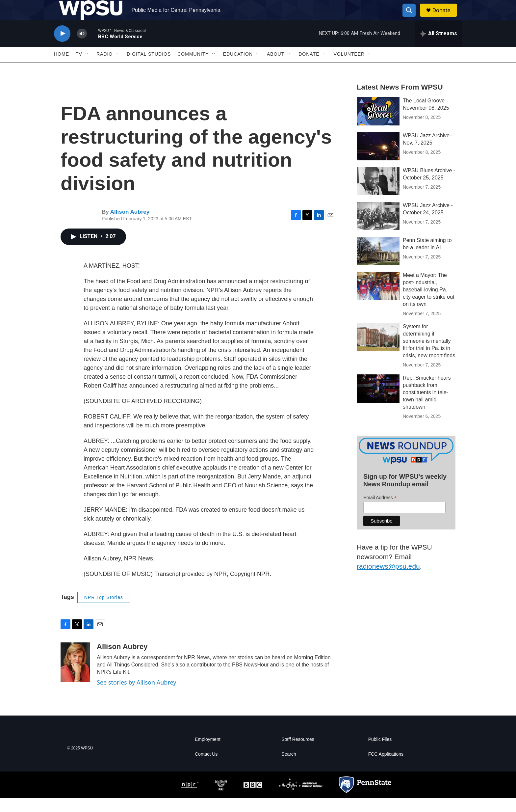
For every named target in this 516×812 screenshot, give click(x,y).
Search (289, 768)
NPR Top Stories (104, 611)
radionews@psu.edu (388, 580)
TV (79, 68)
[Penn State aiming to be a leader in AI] (378, 265)
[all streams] (439, 48)
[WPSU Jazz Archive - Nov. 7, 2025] (378, 160)
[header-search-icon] (412, 17)
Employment (208, 754)
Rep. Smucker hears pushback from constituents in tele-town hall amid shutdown (427, 406)
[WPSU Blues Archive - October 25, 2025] (378, 195)
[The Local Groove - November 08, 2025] (378, 125)
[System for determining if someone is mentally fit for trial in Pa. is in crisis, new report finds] (378, 351)
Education (238, 68)
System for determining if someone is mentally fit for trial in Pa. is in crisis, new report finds (429, 355)
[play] (62, 48)
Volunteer (349, 68)
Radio (104, 68)
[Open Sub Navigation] (87, 68)
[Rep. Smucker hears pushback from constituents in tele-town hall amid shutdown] (378, 403)
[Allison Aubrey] (75, 676)
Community (193, 68)
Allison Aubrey (130, 226)
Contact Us (206, 768)
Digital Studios (149, 68)
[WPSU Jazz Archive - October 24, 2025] (378, 230)
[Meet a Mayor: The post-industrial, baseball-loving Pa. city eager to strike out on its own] (378, 300)
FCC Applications (386, 768)
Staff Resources (298, 754)
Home (62, 68)
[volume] (82, 48)
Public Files (380, 754)
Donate (445, 17)
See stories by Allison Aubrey (136, 696)
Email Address (380, 512)
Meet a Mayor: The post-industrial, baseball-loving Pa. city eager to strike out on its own (429, 304)
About (276, 68)
